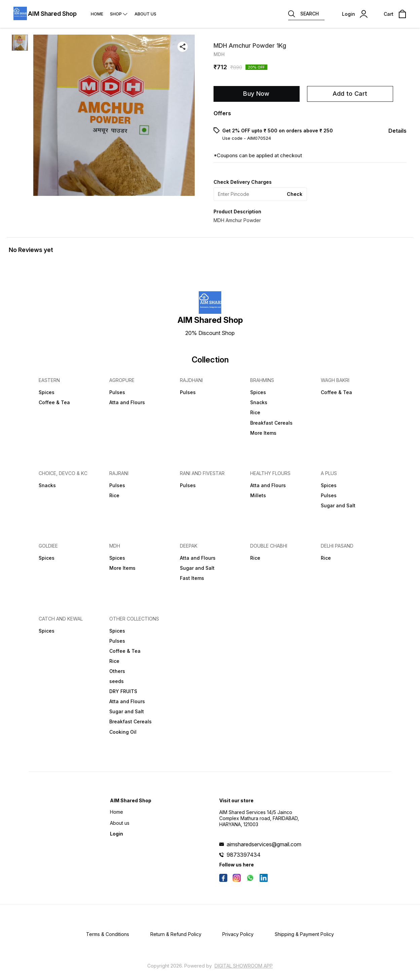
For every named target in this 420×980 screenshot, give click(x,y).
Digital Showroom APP (244, 966)
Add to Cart (350, 94)
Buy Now (256, 94)
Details (397, 131)
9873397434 (244, 855)
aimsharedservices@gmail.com (264, 844)
